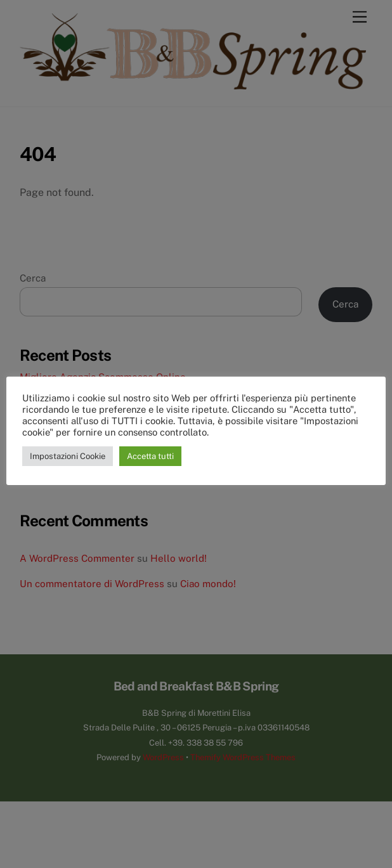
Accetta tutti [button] (150, 456)
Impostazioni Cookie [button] (68, 456)
